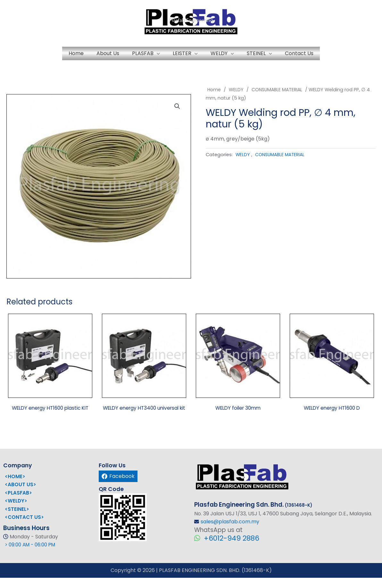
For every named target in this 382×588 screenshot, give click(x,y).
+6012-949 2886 (231, 549)
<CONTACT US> (25, 528)
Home (38, 55)
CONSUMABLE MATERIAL (278, 93)
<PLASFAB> (19, 503)
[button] (179, 112)
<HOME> (15, 487)
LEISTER (182, 55)
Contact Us (338, 55)
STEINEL (282, 55)
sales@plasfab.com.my (230, 532)
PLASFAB (130, 55)
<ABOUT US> (21, 495)
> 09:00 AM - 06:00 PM (32, 555)
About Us (82, 55)
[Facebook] (118, 487)
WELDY (232, 55)
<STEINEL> (17, 520)
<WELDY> (16, 511)
